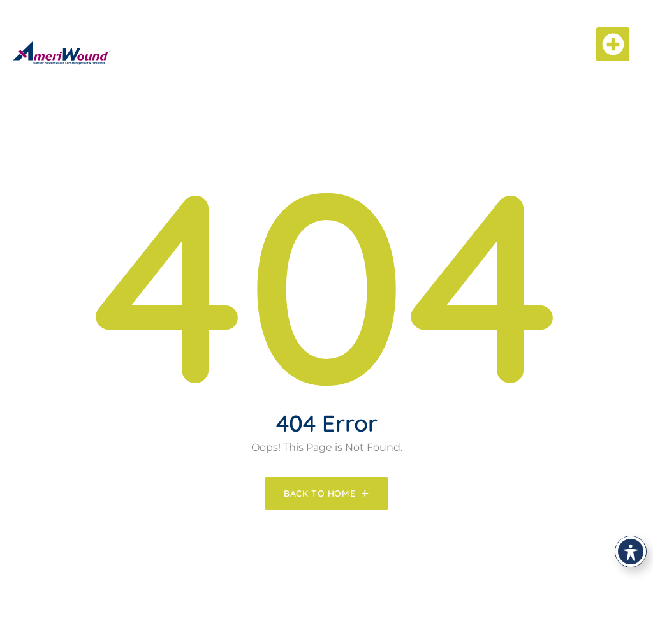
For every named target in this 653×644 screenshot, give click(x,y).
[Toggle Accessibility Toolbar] (631, 552)
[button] (613, 44)
